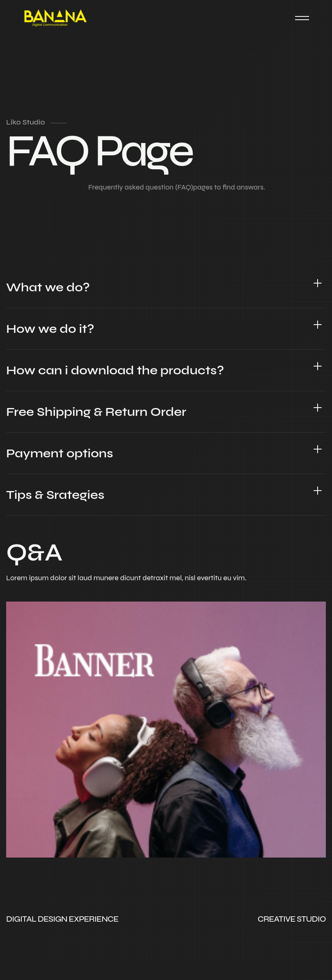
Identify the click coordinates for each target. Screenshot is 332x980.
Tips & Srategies (55, 495)
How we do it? (50, 329)
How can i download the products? (115, 370)
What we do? (48, 287)
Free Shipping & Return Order (96, 412)
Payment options (60, 453)
